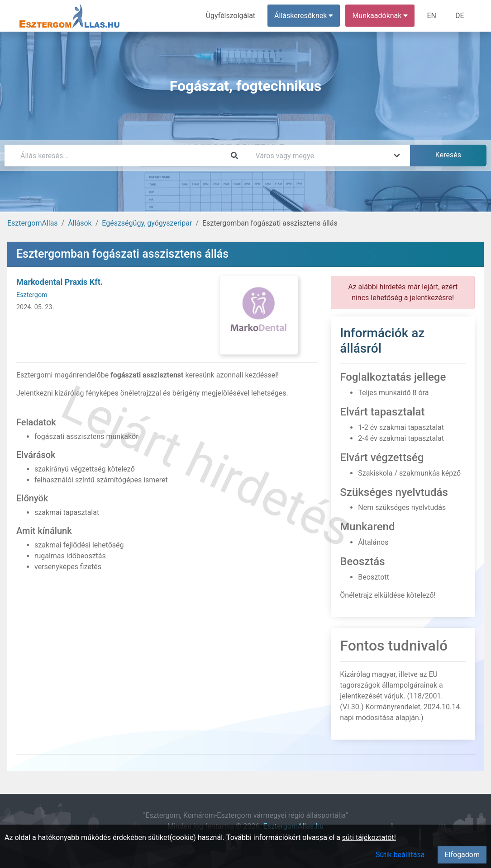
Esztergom (32, 295)
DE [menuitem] (460, 16)
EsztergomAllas (33, 223)
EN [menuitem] (431, 16)
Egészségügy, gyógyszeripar (147, 223)
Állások (80, 223)
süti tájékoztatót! (369, 837)
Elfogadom (462, 855)
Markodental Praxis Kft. (60, 282)
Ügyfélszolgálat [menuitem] (231, 16)
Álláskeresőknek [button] (304, 16)
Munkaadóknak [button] (380, 16)
